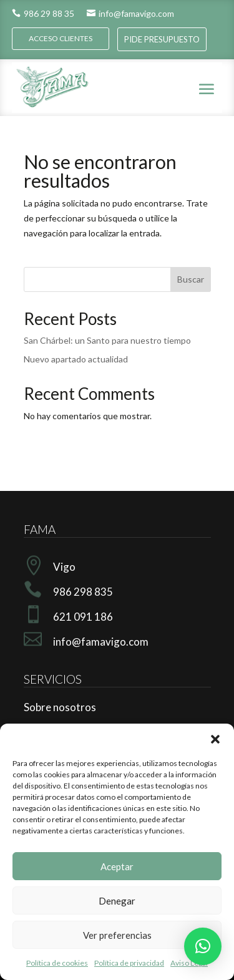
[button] (215, 739)
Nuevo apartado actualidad (76, 359)
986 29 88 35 (43, 13)
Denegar (117, 901)
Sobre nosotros (60, 707)
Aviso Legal (189, 963)
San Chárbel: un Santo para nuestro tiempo (107, 340)
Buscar (191, 279)
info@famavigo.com (130, 13)
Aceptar (117, 866)
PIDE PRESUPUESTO (162, 39)
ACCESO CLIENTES (61, 38)
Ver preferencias (117, 935)
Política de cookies (57, 963)
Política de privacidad (129, 963)
